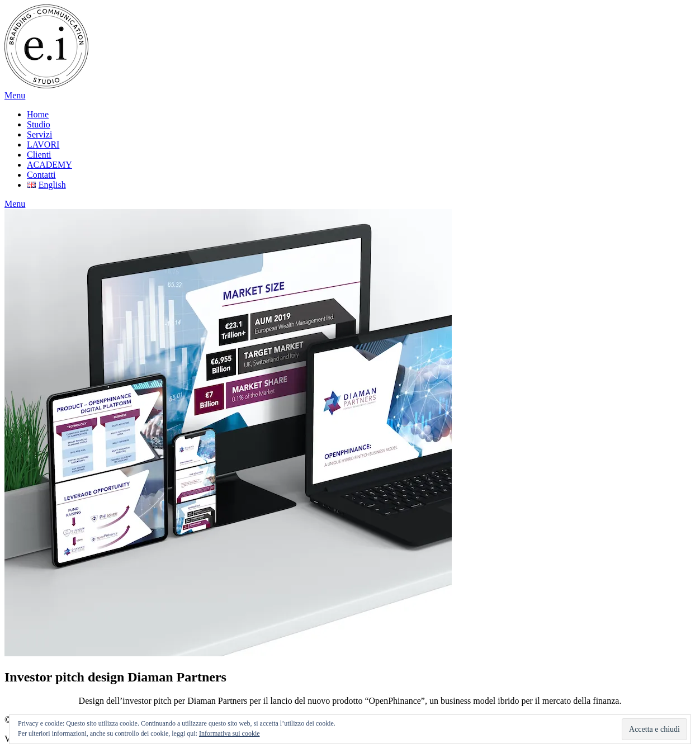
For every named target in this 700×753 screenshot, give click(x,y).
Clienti (39, 155)
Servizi (39, 134)
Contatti (41, 175)
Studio (39, 124)
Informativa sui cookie (230, 733)
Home (38, 114)
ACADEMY (49, 165)
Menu (15, 95)
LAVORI (43, 145)
